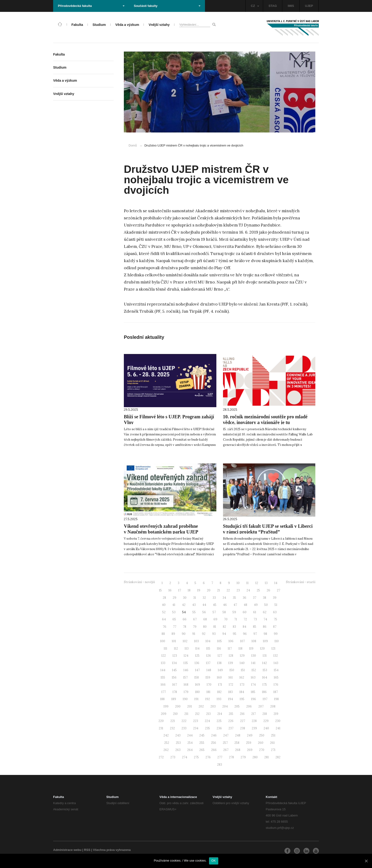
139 (231, 663)
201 (190, 706)
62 (265, 612)
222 (184, 721)
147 (197, 670)
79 (195, 627)
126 (209, 656)
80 (205, 627)
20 (209, 590)
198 (276, 699)
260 (261, 743)
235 (207, 728)
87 (275, 627)
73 (255, 619)
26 (268, 590)
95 (235, 634)
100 (163, 641)
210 (175, 714)
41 (174, 605)
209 (164, 714)
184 (242, 692)
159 (208, 677)
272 (161, 757)
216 (242, 714)
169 (198, 685)
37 (255, 598)
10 (238, 583)
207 (261, 706)
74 (265, 619)
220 (161, 721)
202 (201, 706)
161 (231, 677)
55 (194, 612)
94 (224, 634)
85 (255, 627)
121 (273, 649)
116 (219, 649)
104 (208, 641)
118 (240, 649)
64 (164, 619)
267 (226, 750)
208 (273, 706)
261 (272, 743)
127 (220, 656)
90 (184, 634)
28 (164, 598)
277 (220, 757)
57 (214, 612)
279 (243, 757)
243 (178, 735)
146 (186, 670)
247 (226, 735)
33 (214, 598)
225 (219, 721)
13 (266, 583)
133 (163, 663)
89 (173, 634)
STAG (273, 6)
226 (231, 721)
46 (225, 605)
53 (174, 612)
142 (265, 663)
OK (214, 861)
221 (173, 721)
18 (189, 590)
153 (265, 670)
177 (164, 692)
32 (204, 598)
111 (165, 649)
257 (225, 743)
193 (219, 699)
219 (276, 714)
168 (186, 685)
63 (275, 612)
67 (195, 619)
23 (238, 590)
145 (174, 670)
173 (242, 685)
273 (173, 757)
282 (278, 757)
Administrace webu (67, 850)
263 (178, 750)
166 (163, 685)
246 (214, 735)
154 (276, 670)
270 (262, 750)
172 (231, 685)
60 (245, 612)
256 (214, 743)
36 (244, 598)
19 (199, 590)
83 (234, 627)
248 (238, 735)
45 (215, 605)
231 (161, 728)
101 (174, 641)
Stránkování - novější (139, 582)
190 (185, 699)
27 (279, 590)
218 (265, 714)
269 (250, 750)
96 (245, 634)
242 (166, 735)
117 (230, 649)
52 (164, 612)
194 (230, 699)
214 (220, 714)
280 (255, 757)
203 (213, 706)
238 (243, 728)
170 (209, 685)
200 (178, 706)
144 (163, 670)
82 (224, 627)
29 (174, 598)
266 (214, 750)
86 (265, 627)
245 (202, 735)
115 (208, 649)
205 (237, 706)
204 (225, 706)
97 (255, 634)
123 (175, 656)
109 (265, 641)
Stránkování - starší (301, 582)
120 (262, 649)
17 (180, 590)
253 (178, 743)
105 (219, 641)
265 (202, 750)
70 (226, 619)
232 (172, 728)
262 (166, 750)
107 (242, 641)
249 (250, 735)
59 (234, 612)
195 (242, 699)
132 (276, 656)
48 (245, 605)
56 (204, 612)
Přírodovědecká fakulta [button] (91, 6)
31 (195, 598)
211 (186, 714)
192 (208, 699)
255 (202, 743)
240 (266, 728)
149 (220, 670)
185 (253, 692)
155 (163, 677)
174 (253, 685)
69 (215, 619)
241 (278, 728)
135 (186, 663)
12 (257, 583)
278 (231, 757)
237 (231, 728)
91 (194, 634)
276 (208, 757)
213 (208, 714)
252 (167, 743)
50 (266, 605)
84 (244, 627)
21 (219, 590)
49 (256, 605)
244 (190, 735)
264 (190, 750)
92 (204, 634)
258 (237, 743)
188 (162, 699)
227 (243, 721)
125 (197, 656)
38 (265, 598)
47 (235, 605)
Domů (133, 145)
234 (196, 728)
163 (253, 677)
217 (253, 714)
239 (254, 728)
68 (205, 619)
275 (196, 757)
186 (264, 692)
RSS (87, 850)
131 (265, 656)
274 (185, 757)
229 (266, 721)
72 (245, 619)
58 (224, 612)
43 (194, 605)
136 (197, 663)
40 (164, 605)
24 (248, 590)
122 (164, 656)
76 (165, 627)
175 (265, 685)
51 (276, 605)
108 (254, 641)
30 (185, 598)
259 (249, 743)
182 (219, 692)
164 (265, 677)
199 (166, 706)
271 (273, 750)
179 (186, 692)
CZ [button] (255, 6)
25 (258, 590)
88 (163, 634)
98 (265, 634)
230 (278, 721)
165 (276, 677)
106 (231, 641)
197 (265, 699)
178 (175, 692)
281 (267, 757)
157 (185, 677)
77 (175, 627)
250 (262, 735)
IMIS (291, 6)
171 (220, 685)
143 (276, 663)
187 (276, 692)
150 (232, 670)
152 (254, 670)
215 (231, 714)
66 (185, 619)
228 (254, 721)
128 (231, 656)
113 (187, 649)
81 (215, 627)
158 (197, 677)
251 (273, 735)
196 (253, 699)
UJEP (309, 6)
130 (254, 656)
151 (243, 670)
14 (276, 583)
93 (214, 634)
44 (204, 605)
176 (276, 685)
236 (219, 728)
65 (174, 619)
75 (275, 619)
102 (185, 641)
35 (234, 598)
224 (207, 721)
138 (219, 663)
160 (219, 677)
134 (174, 663)
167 (175, 685)
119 (251, 649)
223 (196, 721)
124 (186, 656)
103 (196, 641)
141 (253, 663)
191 (196, 699)
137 (208, 663)
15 (160, 590)
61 (255, 612)
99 (276, 634)
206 (249, 706)
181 (208, 692)
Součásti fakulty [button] (167, 6)
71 (236, 619)
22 (228, 590)
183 (230, 692)
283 (220, 765)
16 (170, 590)
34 (224, 598)
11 (247, 583)
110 (277, 641)
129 (242, 656)
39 (275, 598)
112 (176, 649)
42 (184, 605)
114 (197, 649)
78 (185, 627)
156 (174, 677)
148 (209, 670)
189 (174, 699)
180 (197, 692)
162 (242, 677)
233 (184, 728)
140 (242, 663)
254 (190, 743)
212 (197, 714)
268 (238, 750)
